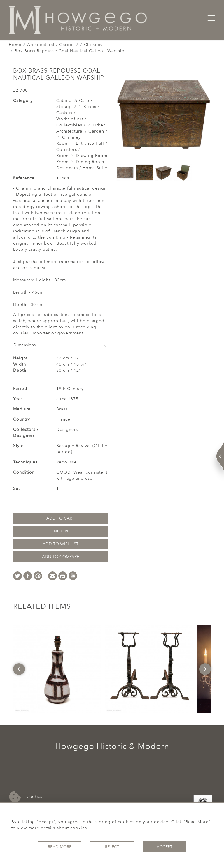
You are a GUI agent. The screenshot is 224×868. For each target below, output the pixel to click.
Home (15, 45)
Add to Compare (61, 557)
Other (99, 125)
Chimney (93, 45)
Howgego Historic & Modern (112, 746)
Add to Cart (60, 518)
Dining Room (90, 162)
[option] (57, 669)
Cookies (26, 797)
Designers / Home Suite (82, 168)
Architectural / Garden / (53, 45)
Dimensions (60, 345)
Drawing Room (92, 156)
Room (62, 143)
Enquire (61, 531)
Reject (112, 847)
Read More (60, 847)
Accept (164, 847)
